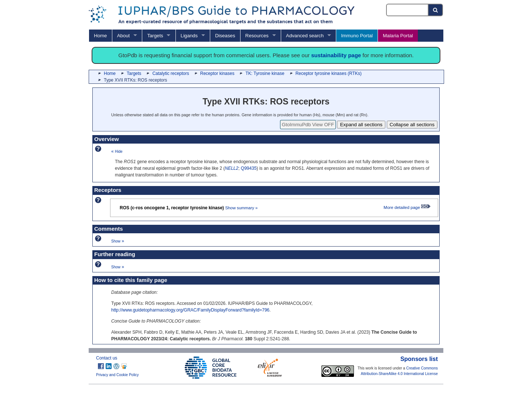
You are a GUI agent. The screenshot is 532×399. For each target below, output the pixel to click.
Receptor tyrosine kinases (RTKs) (329, 73)
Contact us (107, 358)
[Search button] (436, 10)
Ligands (189, 36)
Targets (155, 36)
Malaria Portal (398, 36)
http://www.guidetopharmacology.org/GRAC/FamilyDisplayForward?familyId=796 (190, 310)
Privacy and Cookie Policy (117, 375)
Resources (257, 36)
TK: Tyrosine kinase (265, 73)
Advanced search (305, 36)
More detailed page (407, 207)
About (123, 36)
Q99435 (249, 168)
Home (100, 36)
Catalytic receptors (170, 73)
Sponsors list (419, 359)
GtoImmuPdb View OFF (308, 125)
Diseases (225, 36)
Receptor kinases (217, 73)
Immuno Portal (357, 36)
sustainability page (336, 55)
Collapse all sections (412, 125)
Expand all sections (361, 125)
